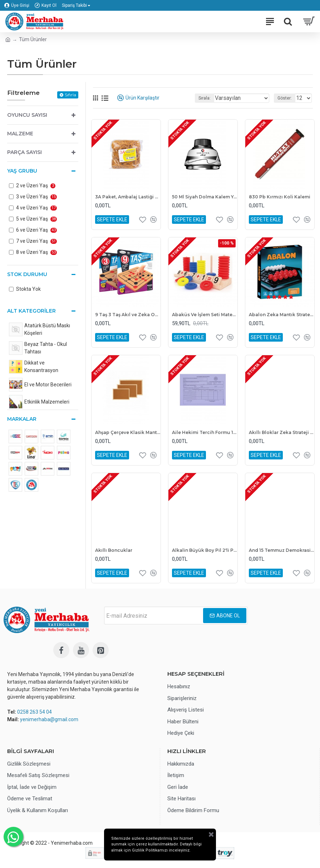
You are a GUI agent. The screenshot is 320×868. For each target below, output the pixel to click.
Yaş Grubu (22, 171)
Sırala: (205, 98)
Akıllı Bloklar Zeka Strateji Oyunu (282, 432)
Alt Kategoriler (31, 311)
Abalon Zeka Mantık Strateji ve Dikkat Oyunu (282, 315)
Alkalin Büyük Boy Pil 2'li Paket (205, 550)
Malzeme (20, 134)
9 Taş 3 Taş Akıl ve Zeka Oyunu (128, 315)
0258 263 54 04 (35, 712)
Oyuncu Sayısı (27, 115)
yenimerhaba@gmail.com (49, 719)
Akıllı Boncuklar (114, 550)
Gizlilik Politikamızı (152, 851)
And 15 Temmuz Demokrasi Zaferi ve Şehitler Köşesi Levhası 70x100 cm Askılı (282, 550)
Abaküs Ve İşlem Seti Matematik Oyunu (205, 315)
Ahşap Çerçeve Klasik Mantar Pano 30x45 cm (128, 432)
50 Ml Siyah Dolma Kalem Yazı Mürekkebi (205, 197)
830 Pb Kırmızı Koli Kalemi (280, 197)
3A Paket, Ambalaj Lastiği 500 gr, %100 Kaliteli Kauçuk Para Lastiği (128, 197)
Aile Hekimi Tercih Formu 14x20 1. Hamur (205, 432)
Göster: (285, 98)
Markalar (22, 419)
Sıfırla (70, 95)
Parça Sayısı (24, 152)
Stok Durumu (27, 274)
